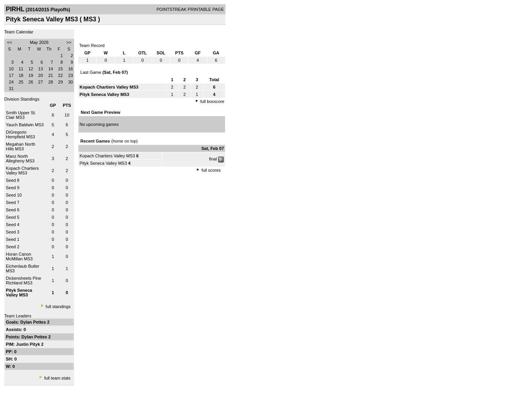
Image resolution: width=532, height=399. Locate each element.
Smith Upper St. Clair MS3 (21, 115)
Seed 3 (13, 232)
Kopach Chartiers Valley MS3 (22, 171)
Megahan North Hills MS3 (21, 146)
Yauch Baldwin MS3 (25, 125)
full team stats (57, 378)
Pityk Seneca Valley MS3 (103, 163)
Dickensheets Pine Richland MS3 (23, 281)
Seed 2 (13, 247)
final (213, 159)
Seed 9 (13, 188)
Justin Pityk (29, 344)
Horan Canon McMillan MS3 (19, 256)
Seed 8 (13, 180)
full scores (211, 170)
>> (69, 42)
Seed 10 (14, 195)
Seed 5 (13, 217)
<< (10, 42)
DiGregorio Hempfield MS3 (20, 134)
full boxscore (212, 101)
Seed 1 (13, 239)
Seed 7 (13, 202)
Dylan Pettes (34, 322)
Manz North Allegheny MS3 (20, 159)
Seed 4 (13, 225)
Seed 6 (13, 210)
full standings (58, 307)
